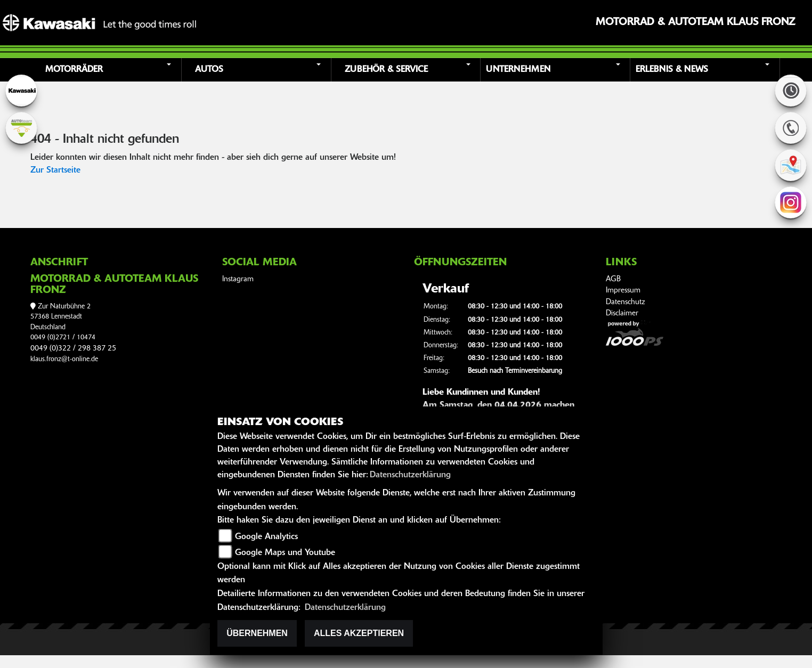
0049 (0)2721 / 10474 (63, 337)
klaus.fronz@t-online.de (64, 359)
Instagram (238, 279)
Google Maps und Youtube (285, 553)
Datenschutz (626, 302)
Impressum (623, 291)
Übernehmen (257, 633)
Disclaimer (622, 313)
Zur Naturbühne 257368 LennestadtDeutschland (60, 317)
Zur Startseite (55, 170)
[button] (108, 70)
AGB (613, 279)
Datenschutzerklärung (410, 475)
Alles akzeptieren (359, 633)
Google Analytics (266, 537)
